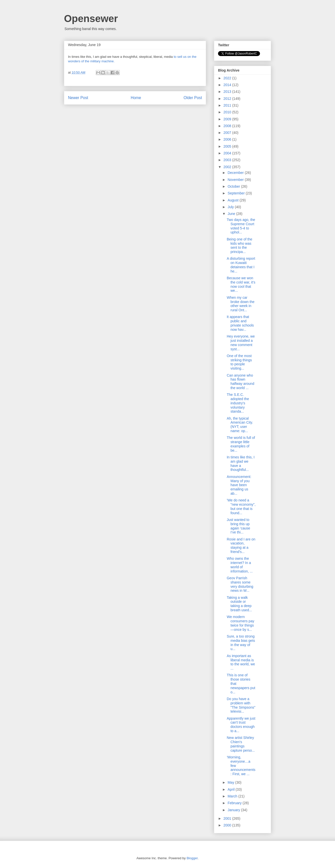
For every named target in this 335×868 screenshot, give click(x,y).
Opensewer (91, 19)
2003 (228, 160)
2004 (228, 153)
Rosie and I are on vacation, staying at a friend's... (241, 545)
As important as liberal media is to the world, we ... (241, 662)
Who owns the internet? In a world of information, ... (240, 565)
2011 (228, 105)
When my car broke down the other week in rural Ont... (241, 304)
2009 (228, 119)
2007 (228, 133)
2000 (228, 825)
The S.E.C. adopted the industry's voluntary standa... (238, 403)
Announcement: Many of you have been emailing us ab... (239, 485)
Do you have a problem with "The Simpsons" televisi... (241, 705)
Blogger (192, 858)
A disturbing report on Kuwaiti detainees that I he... (241, 265)
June (232, 214)
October (234, 186)
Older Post (193, 98)
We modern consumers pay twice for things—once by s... (240, 623)
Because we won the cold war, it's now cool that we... (241, 284)
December (236, 173)
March (233, 796)
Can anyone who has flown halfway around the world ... (240, 382)
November (236, 180)
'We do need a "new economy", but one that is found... (241, 506)
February (235, 803)
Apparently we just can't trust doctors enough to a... (241, 725)
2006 (228, 139)
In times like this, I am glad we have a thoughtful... (241, 463)
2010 (228, 112)
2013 (228, 92)
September (236, 193)
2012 (228, 99)
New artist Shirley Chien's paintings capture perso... (241, 744)
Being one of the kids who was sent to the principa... (239, 245)
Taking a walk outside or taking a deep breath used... (239, 604)
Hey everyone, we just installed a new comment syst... (241, 343)
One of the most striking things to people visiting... (239, 362)
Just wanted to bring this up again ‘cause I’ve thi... (238, 526)
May (231, 782)
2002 (228, 167)
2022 (228, 78)
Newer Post (78, 98)
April (231, 789)
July (231, 207)
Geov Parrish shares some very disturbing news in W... (240, 584)
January (234, 810)
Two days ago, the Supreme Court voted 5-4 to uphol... (241, 226)
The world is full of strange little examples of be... (241, 444)
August (233, 200)
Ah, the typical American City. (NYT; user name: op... (240, 425)
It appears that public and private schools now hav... (240, 323)
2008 (228, 126)
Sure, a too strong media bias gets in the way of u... (241, 643)
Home (136, 98)
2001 (228, 818)
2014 (228, 85)
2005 (228, 146)
